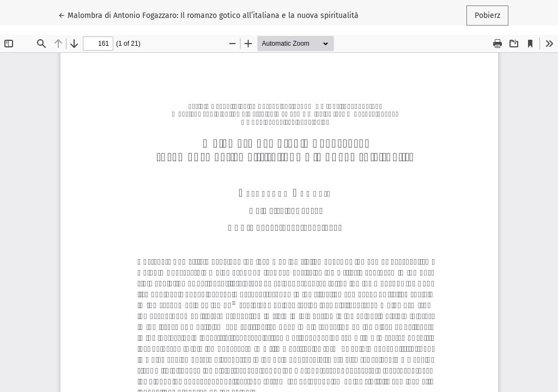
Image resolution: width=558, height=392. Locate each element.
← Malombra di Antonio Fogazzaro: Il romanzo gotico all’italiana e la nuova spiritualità (208, 15)
